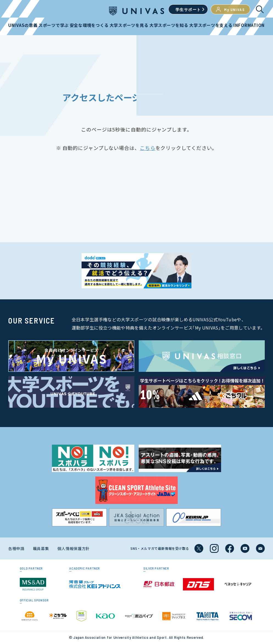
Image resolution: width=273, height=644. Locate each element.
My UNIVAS (230, 9)
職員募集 (41, 548)
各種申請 (16, 548)
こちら (148, 148)
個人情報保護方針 (74, 548)
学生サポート (188, 9)
